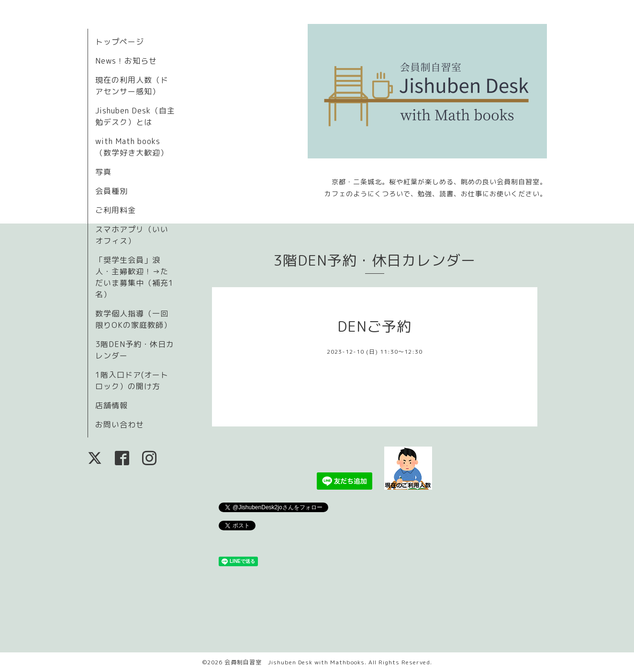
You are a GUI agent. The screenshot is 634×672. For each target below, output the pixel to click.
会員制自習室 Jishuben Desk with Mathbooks (295, 662)
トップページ (120, 42)
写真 (103, 172)
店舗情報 (111, 405)
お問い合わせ (120, 425)
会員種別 (111, 191)
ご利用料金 (116, 210)
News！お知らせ (126, 61)
